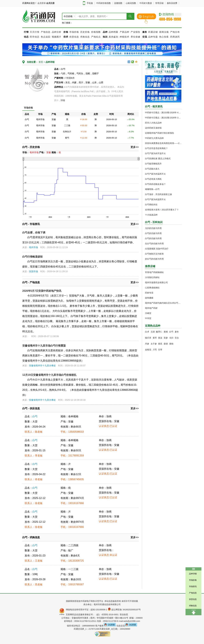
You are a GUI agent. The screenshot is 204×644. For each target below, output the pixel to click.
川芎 (155, 350)
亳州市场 (33, 247)
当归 (171, 338)
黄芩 (155, 338)
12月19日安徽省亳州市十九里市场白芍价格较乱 (49, 375)
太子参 (154, 344)
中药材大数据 (146, 3)
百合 (177, 338)
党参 (166, 338)
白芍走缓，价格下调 (34, 233)
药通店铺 (153, 32)
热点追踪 (46, 37)
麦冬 (177, 332)
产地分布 (175, 32)
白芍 (35, 416)
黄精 (166, 332)
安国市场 (33, 271)
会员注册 (50, 3)
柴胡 (166, 344)
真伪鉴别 (113, 37)
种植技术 (124, 37)
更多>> (135, 147)
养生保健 (135, 37)
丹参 (147, 344)
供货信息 (74, 37)
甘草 (160, 350)
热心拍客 (164, 37)
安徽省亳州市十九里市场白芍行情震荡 (44, 346)
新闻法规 (164, 32)
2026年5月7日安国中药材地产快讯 (42, 291)
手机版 (90, 3)
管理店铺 (159, 3)
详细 (63, 100)
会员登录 (42, 3)
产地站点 (96, 37)
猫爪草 (148, 338)
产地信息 (46, 32)
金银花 (148, 350)
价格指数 (96, 32)
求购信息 (85, 37)
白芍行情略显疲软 (33, 257)
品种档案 (113, 32)
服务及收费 (172, 3)
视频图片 (57, 37)
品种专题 (153, 37)
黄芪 (160, 344)
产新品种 (124, 32)
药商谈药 (175, 37)
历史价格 (85, 32)
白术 (147, 332)
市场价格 (74, 32)
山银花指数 (131, 3)
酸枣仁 (159, 332)
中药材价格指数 (104, 3)
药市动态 (35, 37)
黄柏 (171, 344)
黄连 (160, 338)
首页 (40, 62)
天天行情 (35, 32)
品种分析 (57, 32)
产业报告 (135, 32)
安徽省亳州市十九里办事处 (42, 366)
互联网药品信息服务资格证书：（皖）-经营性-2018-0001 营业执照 (96, 615)
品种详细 (50, 62)
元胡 (153, 332)
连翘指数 (118, 3)
